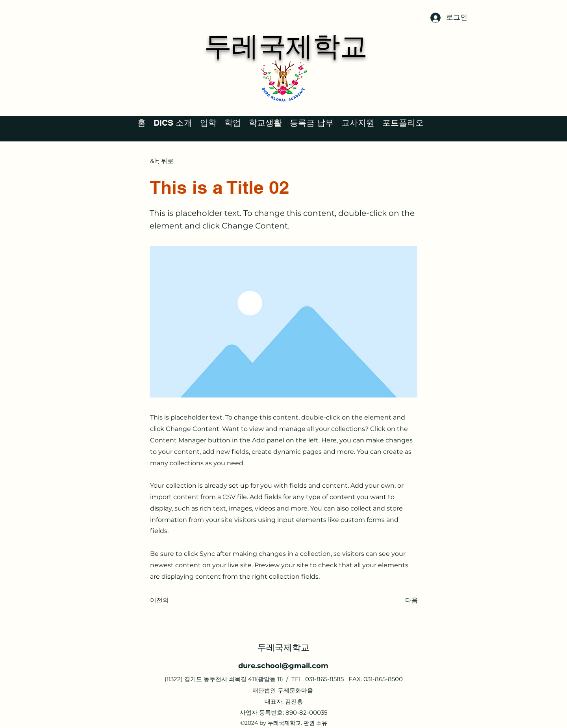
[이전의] (176, 600)
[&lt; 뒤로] (176, 161)
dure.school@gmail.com (283, 666)
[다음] (398, 600)
